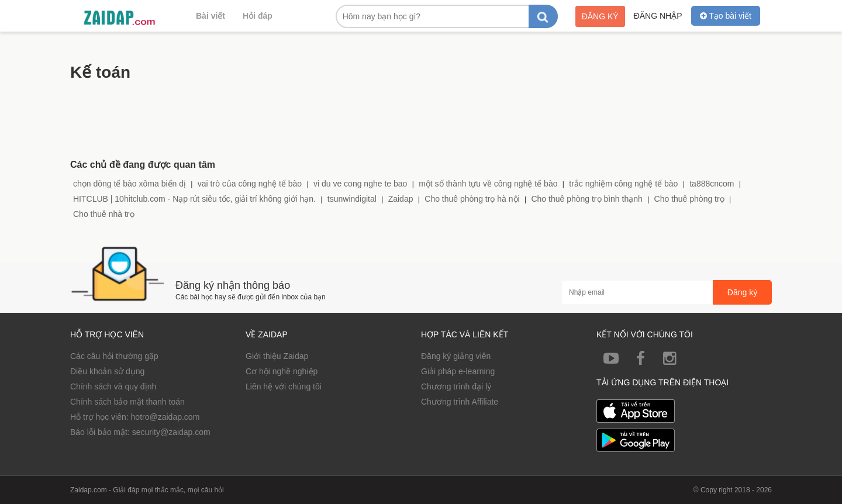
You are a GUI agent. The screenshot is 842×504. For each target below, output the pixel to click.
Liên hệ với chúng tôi (284, 386)
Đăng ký (600, 16)
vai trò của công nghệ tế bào (250, 184)
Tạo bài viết (726, 16)
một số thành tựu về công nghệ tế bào (488, 184)
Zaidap (401, 199)
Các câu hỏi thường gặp (114, 356)
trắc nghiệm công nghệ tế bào (623, 184)
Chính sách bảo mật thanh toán (127, 402)
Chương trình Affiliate (460, 402)
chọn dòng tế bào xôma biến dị (130, 184)
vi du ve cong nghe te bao (360, 184)
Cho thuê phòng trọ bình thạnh (586, 199)
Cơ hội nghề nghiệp (282, 371)
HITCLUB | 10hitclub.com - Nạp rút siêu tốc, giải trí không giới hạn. (194, 199)
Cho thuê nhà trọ (104, 214)
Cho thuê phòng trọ (689, 199)
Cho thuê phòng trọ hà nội (472, 199)
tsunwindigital (352, 199)
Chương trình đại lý (456, 386)
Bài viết (210, 16)
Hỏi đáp (258, 16)
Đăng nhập (658, 16)
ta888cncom (712, 184)
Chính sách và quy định (113, 386)
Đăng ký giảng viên (456, 356)
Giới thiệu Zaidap (277, 356)
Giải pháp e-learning (458, 371)
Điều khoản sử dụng (107, 371)
